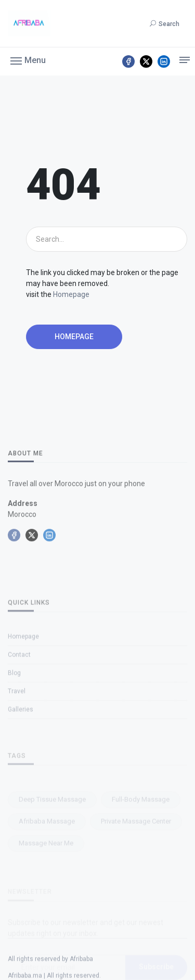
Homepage (71, 294)
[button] (28, 60)
